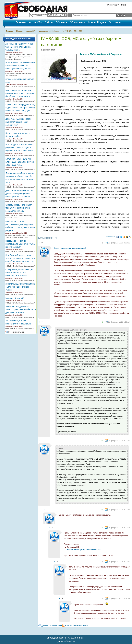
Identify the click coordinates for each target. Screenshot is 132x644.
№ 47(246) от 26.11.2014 (73, 31)
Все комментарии (16, 332)
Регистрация (113, 5)
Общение (61, 22)
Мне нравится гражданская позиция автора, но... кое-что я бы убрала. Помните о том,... (20, 93)
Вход (124, 5)
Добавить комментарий (52, 626)
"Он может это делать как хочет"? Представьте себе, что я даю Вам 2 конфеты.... (21, 309)
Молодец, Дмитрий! (15, 298)
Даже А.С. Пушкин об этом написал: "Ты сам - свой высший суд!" (18, 122)
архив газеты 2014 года (49, 31)
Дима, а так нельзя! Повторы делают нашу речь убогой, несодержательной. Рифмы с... (20, 194)
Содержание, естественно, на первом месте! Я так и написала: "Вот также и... (19, 273)
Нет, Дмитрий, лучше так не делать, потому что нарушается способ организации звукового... (21, 258)
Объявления (77, 22)
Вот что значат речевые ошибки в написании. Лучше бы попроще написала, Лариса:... (20, 66)
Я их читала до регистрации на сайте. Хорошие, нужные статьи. (20, 287)
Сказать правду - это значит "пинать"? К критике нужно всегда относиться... (19, 208)
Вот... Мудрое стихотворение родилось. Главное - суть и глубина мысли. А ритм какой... (20, 148)
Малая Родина (97, 22)
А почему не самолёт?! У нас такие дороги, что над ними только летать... (19, 47)
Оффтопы (115, 22)
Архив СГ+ (35, 22)
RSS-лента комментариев (77, 626)
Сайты (49, 22)
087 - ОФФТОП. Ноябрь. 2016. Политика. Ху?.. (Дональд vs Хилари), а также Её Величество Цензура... (19, 57)
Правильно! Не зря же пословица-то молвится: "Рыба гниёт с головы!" (20, 244)
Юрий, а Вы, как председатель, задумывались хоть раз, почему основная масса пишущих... (20, 108)
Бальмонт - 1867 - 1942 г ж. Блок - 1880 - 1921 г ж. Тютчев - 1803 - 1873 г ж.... (20, 162)
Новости (20, 31)
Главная (10, 31)
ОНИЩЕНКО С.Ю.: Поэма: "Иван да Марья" (20, 87)
